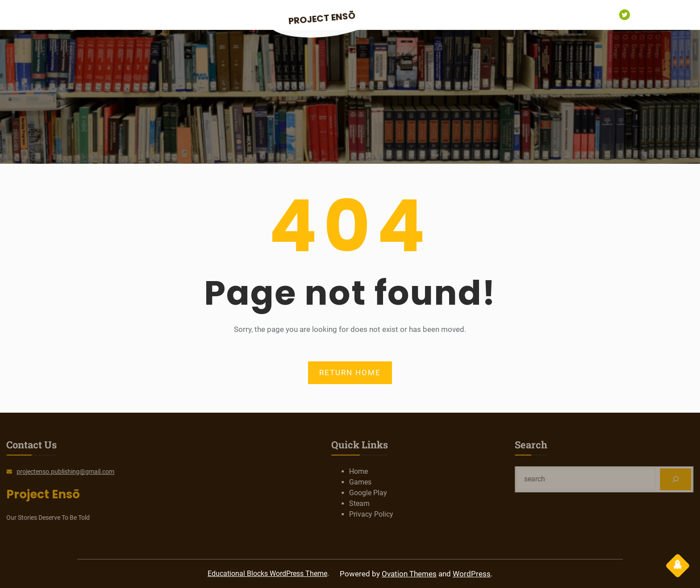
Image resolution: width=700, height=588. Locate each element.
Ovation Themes (409, 574)
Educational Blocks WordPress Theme (267, 574)
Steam (388, 503)
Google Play (397, 493)
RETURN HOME (350, 373)
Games (389, 482)
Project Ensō (322, 19)
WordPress (472, 574)
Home (387, 471)
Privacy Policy (400, 514)
